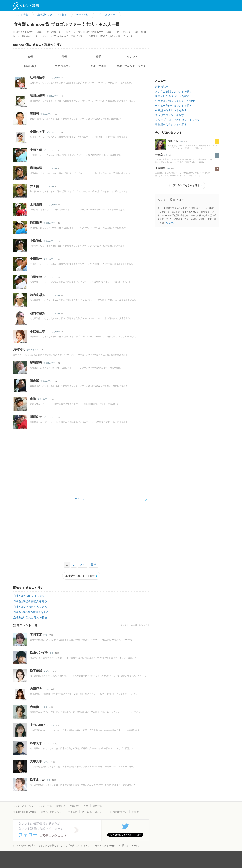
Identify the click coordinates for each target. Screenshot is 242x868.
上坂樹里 (160, 168)
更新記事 (74, 806)
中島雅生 (36, 241)
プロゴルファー (64, 66)
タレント (132, 57)
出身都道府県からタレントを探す (175, 101)
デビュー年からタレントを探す (174, 106)
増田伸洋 (36, 168)
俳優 (64, 57)
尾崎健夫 (36, 362)
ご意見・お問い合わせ (52, 812)
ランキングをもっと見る (186, 185)
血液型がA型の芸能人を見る (30, 601)
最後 (93, 565)
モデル (46, 689)
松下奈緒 (36, 671)
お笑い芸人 (30, 66)
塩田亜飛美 (37, 96)
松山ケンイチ (39, 653)
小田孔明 (36, 150)
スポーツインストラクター (132, 66)
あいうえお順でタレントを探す (174, 91)
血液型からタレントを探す (80, 576)
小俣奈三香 (37, 331)
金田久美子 (37, 132)
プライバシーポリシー (93, 812)
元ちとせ (173, 141)
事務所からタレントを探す (171, 125)
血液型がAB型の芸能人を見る (31, 612)
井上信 (34, 186)
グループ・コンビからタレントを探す (178, 120)
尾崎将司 (19, 349)
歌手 (98, 57)
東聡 (33, 399)
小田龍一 (36, 259)
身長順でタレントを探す (170, 115)
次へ (83, 565)
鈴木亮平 (36, 743)
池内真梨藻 (37, 295)
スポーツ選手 (98, 66)
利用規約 (73, 812)
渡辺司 (34, 114)
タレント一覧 (45, 806)
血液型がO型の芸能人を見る (30, 617)
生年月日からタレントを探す (172, 96)
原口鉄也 (36, 222)
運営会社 (136, 812)
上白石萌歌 (37, 725)
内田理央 (36, 689)
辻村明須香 (37, 77)
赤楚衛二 (36, 707)
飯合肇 (34, 381)
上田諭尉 (36, 204)
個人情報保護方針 (118, 812)
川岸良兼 (36, 417)
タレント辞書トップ (23, 806)
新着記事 (61, 806)
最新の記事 (162, 87)
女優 (30, 57)
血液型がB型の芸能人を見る (30, 607)
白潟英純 (36, 277)
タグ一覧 (97, 806)
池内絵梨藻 (37, 313)
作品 (86, 806)
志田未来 (36, 634)
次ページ (79, 499)
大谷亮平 (36, 761)
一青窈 (159, 155)
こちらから (169, 223)
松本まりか (37, 779)
